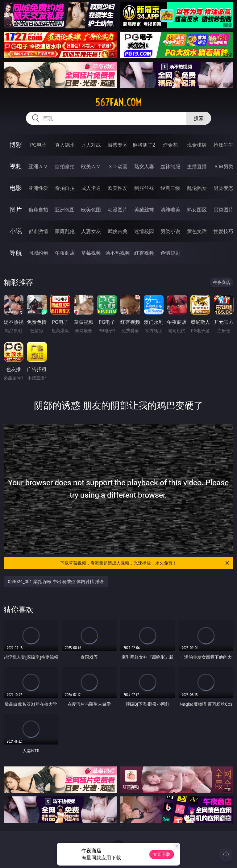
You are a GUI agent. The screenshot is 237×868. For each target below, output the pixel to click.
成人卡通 (91, 188)
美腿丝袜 (144, 210)
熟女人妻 (144, 166)
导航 (16, 253)
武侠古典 (118, 231)
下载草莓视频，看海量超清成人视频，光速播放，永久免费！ (145, 563)
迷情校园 (144, 231)
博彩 (16, 145)
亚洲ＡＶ (38, 166)
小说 (16, 231)
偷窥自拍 (38, 210)
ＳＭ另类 (223, 166)
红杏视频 (144, 253)
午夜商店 (65, 253)
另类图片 (223, 210)
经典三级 (170, 188)
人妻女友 (91, 231)
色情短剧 (170, 253)
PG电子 (38, 145)
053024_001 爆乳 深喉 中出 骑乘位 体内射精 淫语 (56, 581)
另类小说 (170, 231)
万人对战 (91, 145)
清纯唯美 (170, 210)
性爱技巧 (223, 231)
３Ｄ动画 (118, 166)
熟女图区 (197, 210)
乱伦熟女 (197, 188)
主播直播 (197, 166)
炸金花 (170, 145)
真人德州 (65, 145)
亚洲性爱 (38, 188)
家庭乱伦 (65, 231)
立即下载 (162, 854)
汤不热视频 (118, 253)
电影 (16, 188)
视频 (16, 166)
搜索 (199, 118)
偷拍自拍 (65, 188)
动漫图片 (118, 210)
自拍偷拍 (65, 166)
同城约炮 (38, 253)
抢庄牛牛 (223, 145)
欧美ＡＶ (91, 166)
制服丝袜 (144, 188)
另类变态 (223, 188)
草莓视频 (91, 253)
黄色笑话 (197, 231)
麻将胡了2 (144, 145)
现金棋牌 (197, 145)
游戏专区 (118, 145)
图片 (16, 209)
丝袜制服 (170, 166)
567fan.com (118, 102)
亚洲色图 (65, 210)
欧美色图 (91, 210)
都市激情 (38, 231)
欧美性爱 (118, 188)
